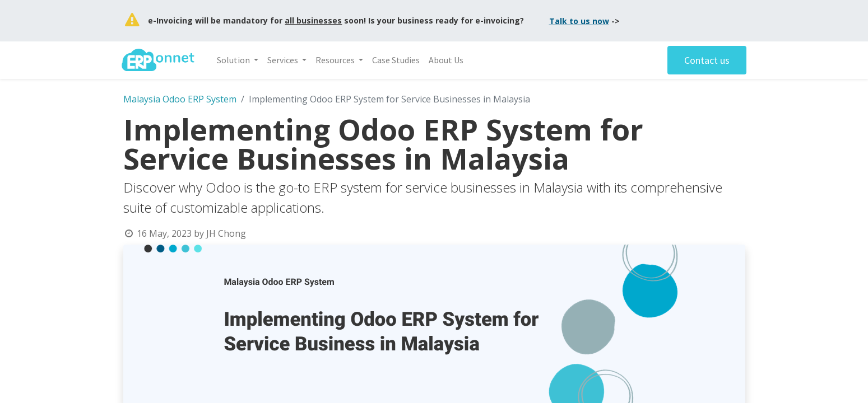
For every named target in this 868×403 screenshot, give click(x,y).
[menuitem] (398, 60)
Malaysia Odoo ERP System (180, 99)
